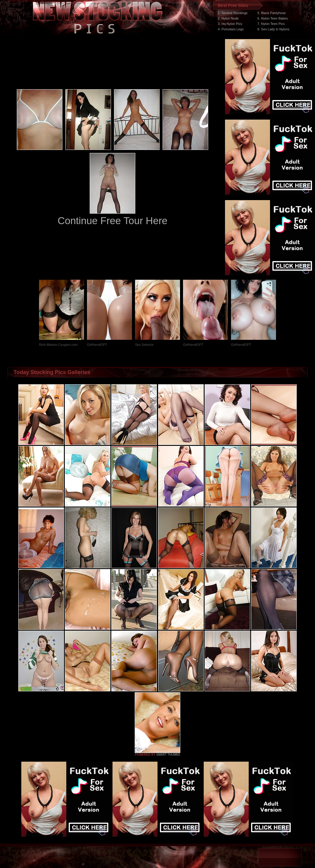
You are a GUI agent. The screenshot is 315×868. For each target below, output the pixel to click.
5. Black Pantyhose (271, 13)
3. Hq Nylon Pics (230, 24)
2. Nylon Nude (228, 18)
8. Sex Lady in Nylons (273, 29)
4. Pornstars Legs (231, 29)
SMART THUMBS (168, 755)
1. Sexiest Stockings (233, 13)
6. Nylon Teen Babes (273, 18)
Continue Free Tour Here (112, 221)
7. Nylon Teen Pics (271, 24)
